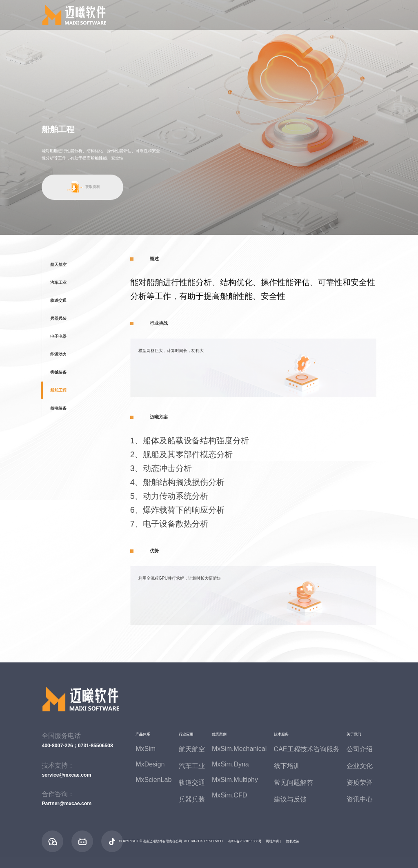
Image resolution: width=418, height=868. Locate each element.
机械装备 (58, 372)
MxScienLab (153, 780)
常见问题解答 (293, 783)
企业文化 (360, 766)
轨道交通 (58, 300)
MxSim (146, 749)
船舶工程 (58, 390)
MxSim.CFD (229, 795)
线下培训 (287, 766)
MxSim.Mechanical (239, 749)
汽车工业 (58, 282)
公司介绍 (360, 749)
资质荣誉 (360, 783)
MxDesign (150, 764)
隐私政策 (293, 841)
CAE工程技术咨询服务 (307, 749)
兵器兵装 (58, 318)
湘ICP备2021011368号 (245, 841)
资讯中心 (360, 799)
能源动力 (58, 354)
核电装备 (58, 408)
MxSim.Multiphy (235, 780)
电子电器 (58, 336)
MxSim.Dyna (230, 764)
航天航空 (58, 265)
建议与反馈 (290, 799)
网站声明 (272, 841)
